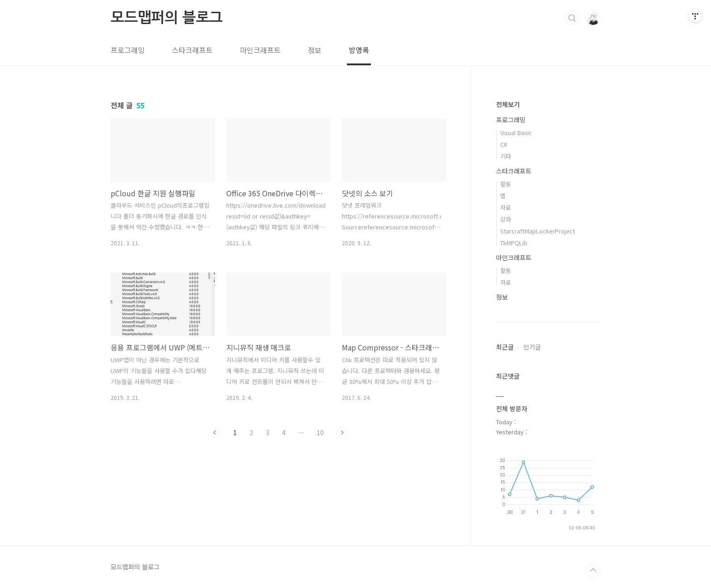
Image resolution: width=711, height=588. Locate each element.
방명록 (359, 50)
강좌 (506, 219)
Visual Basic (516, 133)
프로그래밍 (128, 50)
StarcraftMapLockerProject (538, 231)
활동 (506, 184)
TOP (593, 570)
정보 (315, 50)
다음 (342, 432)
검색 (572, 18)
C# (504, 144)
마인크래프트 (260, 50)
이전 (215, 432)
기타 (506, 156)
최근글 (505, 347)
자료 (506, 207)
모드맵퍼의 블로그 (167, 18)
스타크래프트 (192, 50)
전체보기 (508, 104)
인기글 (532, 347)
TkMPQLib (514, 243)
